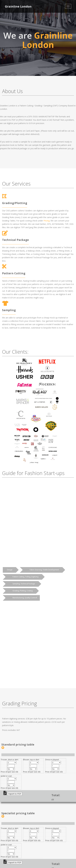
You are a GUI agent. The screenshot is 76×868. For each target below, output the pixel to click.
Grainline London (18, 6)
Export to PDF (15, 794)
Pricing (47, 221)
